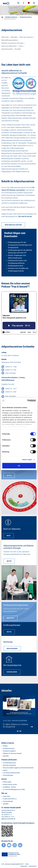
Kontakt (18, 49)
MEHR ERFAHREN (12, 649)
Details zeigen (27, 460)
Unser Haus (6, 796)
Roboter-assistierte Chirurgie (12, 43)
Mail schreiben (11, 373)
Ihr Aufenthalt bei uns (9, 763)
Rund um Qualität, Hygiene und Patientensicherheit (18, 768)
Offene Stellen (7, 782)
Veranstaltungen (8, 775)
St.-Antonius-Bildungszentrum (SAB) (14, 789)
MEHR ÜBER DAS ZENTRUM (13, 225)
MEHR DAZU (10, 618)
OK (19, 466)
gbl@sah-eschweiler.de (8, 819)
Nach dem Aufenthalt (9, 765)
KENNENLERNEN (12, 672)
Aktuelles (14, 37)
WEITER (9, 475)
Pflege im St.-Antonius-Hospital (12, 753)
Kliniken (5, 746)
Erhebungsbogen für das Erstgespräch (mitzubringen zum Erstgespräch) (20, 245)
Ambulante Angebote (9, 751)
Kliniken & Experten (11, 17)
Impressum (24, 866)
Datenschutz (33, 866)
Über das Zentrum (26, 37)
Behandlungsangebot (10, 40)
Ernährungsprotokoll (16, 266)
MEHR (9, 536)
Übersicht (5, 37)
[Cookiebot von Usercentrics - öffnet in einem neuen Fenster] (27, 401)
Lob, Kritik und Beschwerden (12, 773)
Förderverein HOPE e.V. (10, 799)
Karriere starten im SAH (10, 784)
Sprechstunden (7, 49)
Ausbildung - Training (9, 787)
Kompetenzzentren (26, 17)
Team (21, 46)
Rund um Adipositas (9, 46)
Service (5, 770)
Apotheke (6, 756)
